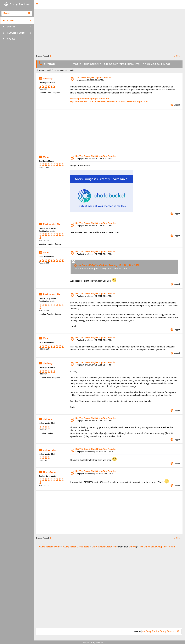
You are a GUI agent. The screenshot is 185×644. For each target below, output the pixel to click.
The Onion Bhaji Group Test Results (94, 77)
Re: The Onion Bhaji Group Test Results (96, 156)
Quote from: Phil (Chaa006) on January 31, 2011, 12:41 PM (107, 265)
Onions (133, 547)
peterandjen (50, 450)
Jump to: (137, 632)
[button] (37, 4)
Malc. (46, 157)
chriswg (48, 78)
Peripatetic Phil (52, 224)
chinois (47, 419)
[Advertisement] (109, 31)
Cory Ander (50, 472)
